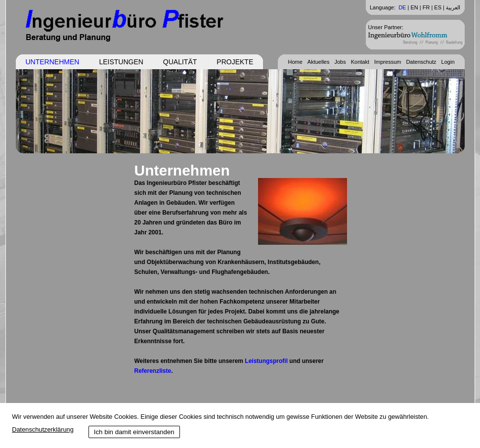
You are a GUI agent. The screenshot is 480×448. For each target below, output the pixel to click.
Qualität (180, 62)
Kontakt (360, 62)
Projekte (235, 62)
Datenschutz (421, 62)
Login (448, 62)
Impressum (388, 62)
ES (438, 7)
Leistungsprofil (266, 361)
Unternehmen (53, 62)
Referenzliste (153, 371)
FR (426, 7)
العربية (453, 7)
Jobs (340, 62)
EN (414, 7)
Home (295, 62)
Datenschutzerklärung (43, 429)
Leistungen (121, 62)
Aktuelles (319, 62)
